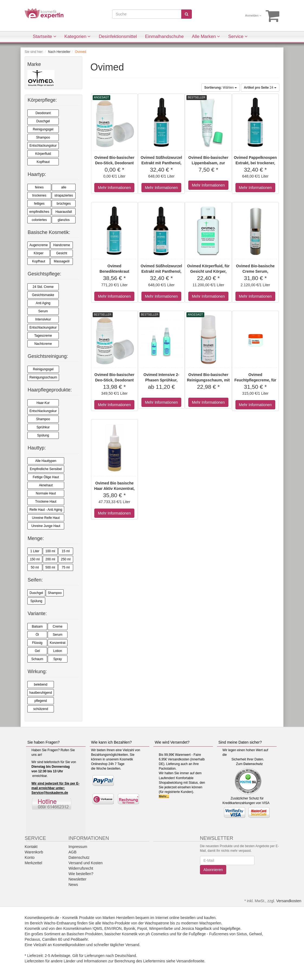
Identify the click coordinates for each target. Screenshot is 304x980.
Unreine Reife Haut (46, 518)
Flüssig (37, 643)
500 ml (50, 567)
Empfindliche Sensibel (46, 469)
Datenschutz (253, 764)
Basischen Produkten (85, 934)
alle (64, 187)
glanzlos (64, 220)
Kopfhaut (43, 162)
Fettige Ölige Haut (46, 477)
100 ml (50, 551)
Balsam (37, 626)
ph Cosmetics (157, 934)
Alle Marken (206, 36)
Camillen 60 (52, 939)
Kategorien (78, 36)
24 (260, 88)
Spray (58, 659)
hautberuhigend (41, 693)
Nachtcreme (43, 344)
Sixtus (242, 934)
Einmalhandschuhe (164, 36)
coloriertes (39, 220)
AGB (73, 852)
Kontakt (31, 847)
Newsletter (77, 879)
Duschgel (43, 121)
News (73, 885)
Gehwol (255, 934)
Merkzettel (33, 863)
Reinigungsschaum (43, 377)
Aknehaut (46, 485)
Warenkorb (34, 852)
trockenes (39, 195)
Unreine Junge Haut (46, 526)
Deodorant (43, 113)
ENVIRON (113, 928)
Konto (30, 857)
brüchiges (64, 204)
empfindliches (39, 212)
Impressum (78, 847)
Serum (43, 311)
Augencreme (38, 245)
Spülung (43, 435)
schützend (41, 709)
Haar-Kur (43, 403)
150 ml (35, 559)
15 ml (66, 551)
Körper (38, 253)
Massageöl (62, 261)
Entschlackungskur (43, 146)
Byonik (130, 928)
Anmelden (253, 15)
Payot (142, 928)
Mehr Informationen (114, 188)
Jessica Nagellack (196, 928)
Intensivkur (43, 319)
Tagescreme (43, 336)
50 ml (35, 567)
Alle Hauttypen (46, 461)
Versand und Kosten (86, 863)
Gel (37, 651)
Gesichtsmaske (43, 295)
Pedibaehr (79, 939)
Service (238, 36)
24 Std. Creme (43, 287)
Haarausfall (64, 212)
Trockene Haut (46, 502)
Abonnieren (213, 870)
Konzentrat (57, 643)
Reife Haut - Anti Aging (46, 510)
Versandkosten (289, 901)
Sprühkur (43, 427)
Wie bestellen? (81, 874)
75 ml (66, 567)
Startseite (45, 36)
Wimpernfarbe (161, 928)
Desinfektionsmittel (118, 36)
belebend (41, 685)
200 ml (50, 559)
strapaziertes (64, 195)
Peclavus (32, 939)
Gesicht (62, 253)
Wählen (221, 88)
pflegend (41, 701)
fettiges (39, 204)
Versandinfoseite (190, 961)
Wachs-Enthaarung (60, 923)
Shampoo (43, 137)
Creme (57, 626)
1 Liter (35, 551)
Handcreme (62, 245)
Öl (37, 635)
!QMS (98, 928)
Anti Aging (43, 303)
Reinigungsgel (43, 129)
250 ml (66, 559)
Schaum (37, 659)
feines (39, 187)
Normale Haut (46, 493)
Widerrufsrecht (81, 868)
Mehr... (164, 796)
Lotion (58, 651)
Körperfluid (43, 154)
